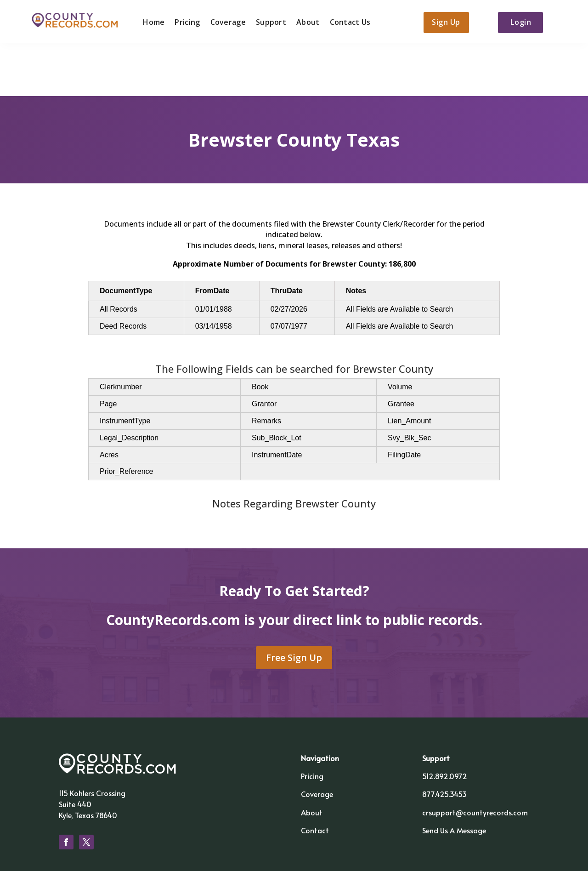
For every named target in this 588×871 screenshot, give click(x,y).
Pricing (186, 22)
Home (152, 22)
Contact (315, 778)
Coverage (227, 22)
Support (270, 22)
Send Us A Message (454, 778)
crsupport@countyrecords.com (475, 760)
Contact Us (349, 22)
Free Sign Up (294, 606)
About (307, 22)
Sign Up (445, 22)
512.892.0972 (445, 724)
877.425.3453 (444, 742)
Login (523, 22)
